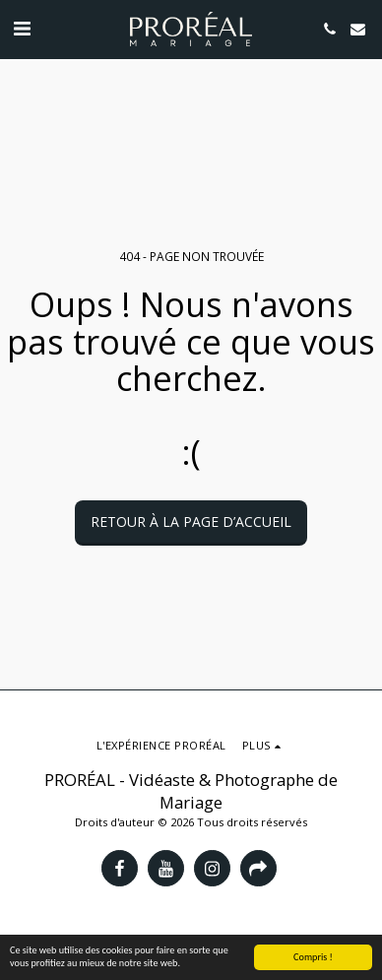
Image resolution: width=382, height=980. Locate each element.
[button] (22, 28)
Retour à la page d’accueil (191, 522)
